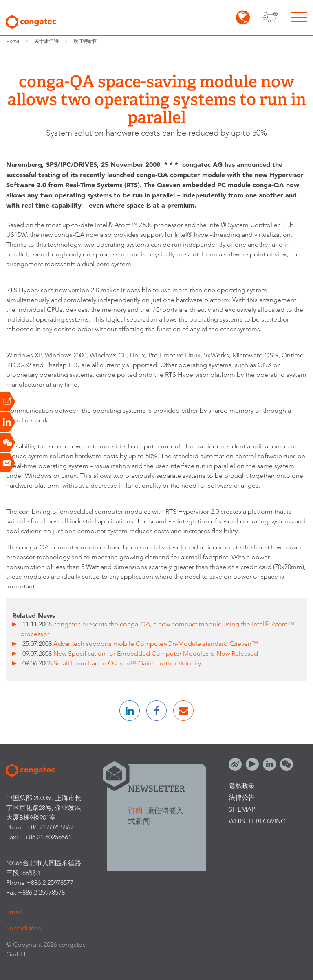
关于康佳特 (46, 41)
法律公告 (242, 797)
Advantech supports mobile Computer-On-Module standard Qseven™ (156, 644)
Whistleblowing (257, 821)
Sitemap (242, 809)
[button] (130, 711)
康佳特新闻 (86, 41)
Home (13, 41)
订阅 (136, 810)
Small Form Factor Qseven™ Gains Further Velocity (127, 663)
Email (14, 912)
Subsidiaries (24, 928)
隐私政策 (242, 786)
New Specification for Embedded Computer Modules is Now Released (156, 653)
